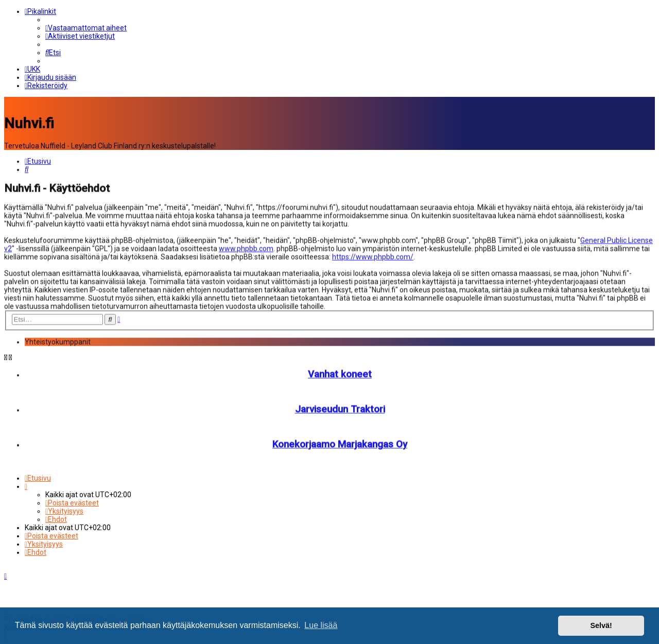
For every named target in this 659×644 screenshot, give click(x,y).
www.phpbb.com (246, 248)
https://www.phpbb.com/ (373, 256)
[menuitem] (86, 28)
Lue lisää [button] (321, 625)
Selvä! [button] (601, 625)
